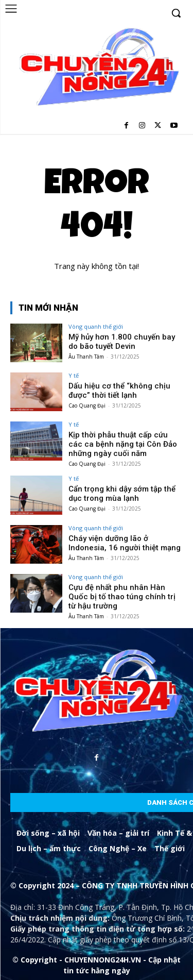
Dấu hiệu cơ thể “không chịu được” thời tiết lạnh (119, 391)
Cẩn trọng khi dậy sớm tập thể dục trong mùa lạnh (122, 494)
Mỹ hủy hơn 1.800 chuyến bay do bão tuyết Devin (122, 342)
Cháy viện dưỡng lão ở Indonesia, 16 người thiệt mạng (125, 543)
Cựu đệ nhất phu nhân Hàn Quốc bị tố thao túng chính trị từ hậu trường (122, 597)
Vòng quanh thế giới (96, 326)
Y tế (74, 375)
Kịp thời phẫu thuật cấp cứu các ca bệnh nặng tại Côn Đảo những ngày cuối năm (123, 444)
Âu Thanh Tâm (86, 357)
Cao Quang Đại (87, 405)
